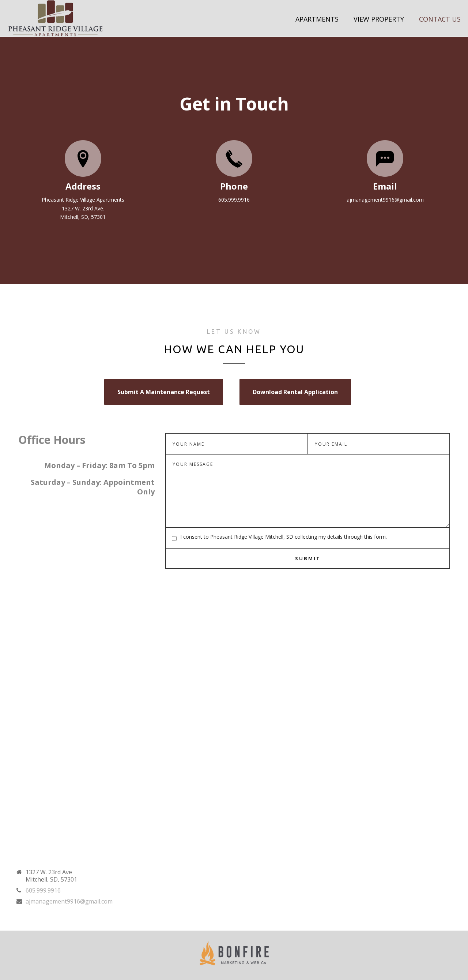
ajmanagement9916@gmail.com (69, 901)
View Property (379, 19)
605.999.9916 (43, 890)
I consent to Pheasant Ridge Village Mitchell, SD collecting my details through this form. (284, 537)
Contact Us (440, 19)
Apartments (317, 19)
